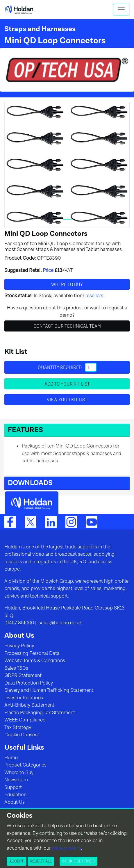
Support (13, 787)
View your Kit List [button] (67, 400)
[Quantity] (91, 367)
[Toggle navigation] (121, 10)
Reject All (41, 861)
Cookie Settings (78, 861)
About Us (15, 802)
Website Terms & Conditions (35, 661)
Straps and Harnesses (40, 29)
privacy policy (66, 848)
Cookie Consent (22, 735)
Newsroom (16, 780)
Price (48, 270)
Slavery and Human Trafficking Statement (49, 690)
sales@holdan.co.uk (60, 623)
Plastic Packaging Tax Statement (40, 713)
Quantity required (67, 367)
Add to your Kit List (67, 384)
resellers (94, 296)
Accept (17, 861)
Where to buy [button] (67, 284)
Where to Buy (19, 773)
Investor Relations (24, 698)
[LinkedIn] (51, 522)
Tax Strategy (18, 728)
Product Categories (25, 765)
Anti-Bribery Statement (29, 705)
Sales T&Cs (16, 668)
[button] (67, 430)
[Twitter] (31, 522)
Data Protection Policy (29, 683)
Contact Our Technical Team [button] (67, 326)
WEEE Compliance (25, 720)
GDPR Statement (23, 675)
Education (15, 795)
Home (11, 758)
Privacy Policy (19, 646)
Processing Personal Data (32, 653)
